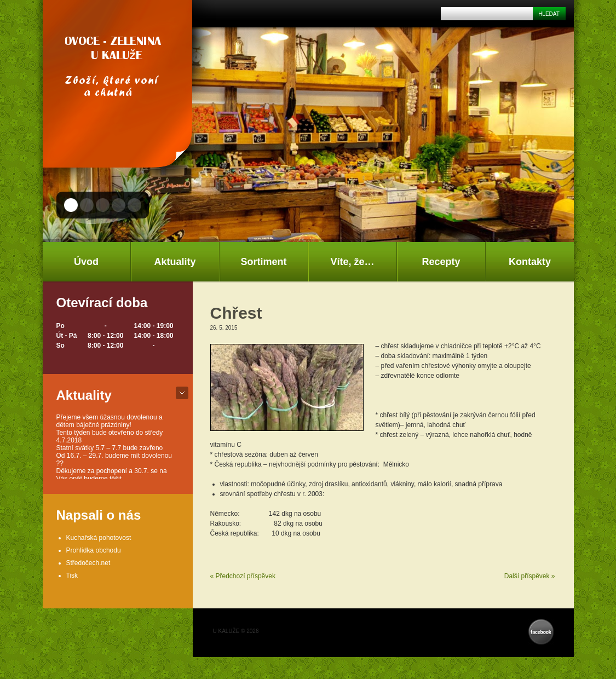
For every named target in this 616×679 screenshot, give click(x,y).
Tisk (72, 576)
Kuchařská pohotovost (99, 538)
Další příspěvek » (530, 576)
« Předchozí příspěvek (243, 576)
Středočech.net (88, 563)
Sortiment (263, 262)
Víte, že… (352, 262)
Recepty (441, 262)
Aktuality (175, 262)
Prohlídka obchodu (94, 550)
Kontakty (530, 262)
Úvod (86, 262)
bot (182, 393)
